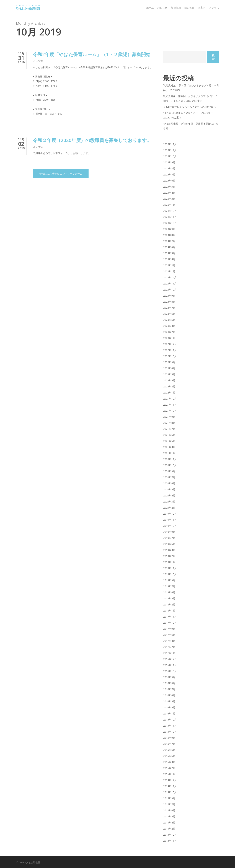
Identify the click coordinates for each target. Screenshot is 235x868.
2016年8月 (169, 683)
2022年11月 (170, 350)
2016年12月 (170, 659)
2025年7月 (169, 174)
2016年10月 (170, 671)
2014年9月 (169, 798)
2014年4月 (169, 822)
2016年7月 (169, 689)
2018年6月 (169, 592)
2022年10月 (170, 356)
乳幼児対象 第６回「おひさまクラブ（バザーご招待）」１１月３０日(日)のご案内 (191, 98)
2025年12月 (170, 144)
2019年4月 (169, 550)
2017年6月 (169, 635)
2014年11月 (170, 786)
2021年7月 (169, 429)
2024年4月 (169, 259)
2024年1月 (169, 271)
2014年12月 (170, 780)
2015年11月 (170, 726)
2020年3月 (169, 502)
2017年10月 (170, 623)
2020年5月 (169, 489)
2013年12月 (170, 835)
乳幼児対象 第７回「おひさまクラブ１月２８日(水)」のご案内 (191, 88)
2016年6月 (169, 695)
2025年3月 (169, 199)
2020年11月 (170, 459)
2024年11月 (170, 217)
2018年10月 (170, 574)
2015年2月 (169, 768)
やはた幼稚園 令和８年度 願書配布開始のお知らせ (191, 126)
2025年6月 (169, 181)
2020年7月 (169, 477)
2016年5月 (169, 701)
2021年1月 (169, 453)
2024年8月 (169, 235)
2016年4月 (169, 707)
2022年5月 (169, 374)
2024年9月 (169, 229)
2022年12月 (170, 344)
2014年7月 (169, 804)
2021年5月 (169, 441)
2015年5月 (169, 756)
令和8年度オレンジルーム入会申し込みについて (190, 107)
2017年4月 (169, 641)
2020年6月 (169, 483)
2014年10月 (170, 792)
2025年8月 (169, 168)
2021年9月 (169, 417)
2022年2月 (169, 386)
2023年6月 (169, 314)
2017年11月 (170, 617)
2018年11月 (170, 568)
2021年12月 (170, 399)
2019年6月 (169, 544)
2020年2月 (169, 508)
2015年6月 (169, 750)
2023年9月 (169, 296)
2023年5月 (169, 320)
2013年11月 (170, 841)
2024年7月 (169, 241)
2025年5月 (169, 187)
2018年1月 (169, 611)
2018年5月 (169, 598)
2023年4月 (169, 326)
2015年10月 (170, 732)
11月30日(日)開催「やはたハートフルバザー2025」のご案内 (188, 115)
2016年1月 (169, 713)
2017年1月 (169, 653)
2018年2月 (169, 604)
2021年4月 (169, 447)
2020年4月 (169, 495)
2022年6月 (169, 368)
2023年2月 (169, 332)
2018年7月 (169, 586)
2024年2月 (169, 265)
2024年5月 (169, 253)
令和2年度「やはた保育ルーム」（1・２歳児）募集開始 (92, 54)
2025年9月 (169, 162)
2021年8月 (169, 423)
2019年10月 (170, 526)
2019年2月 (169, 556)
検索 (213, 57)
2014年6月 (169, 810)
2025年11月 (170, 150)
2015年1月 (169, 774)
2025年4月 (169, 193)
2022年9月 (169, 362)
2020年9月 (169, 471)
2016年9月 (169, 677)
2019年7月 (169, 538)
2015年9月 (169, 738)
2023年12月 (170, 277)
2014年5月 (169, 816)
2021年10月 (170, 411)
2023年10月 (170, 290)
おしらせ (38, 60)
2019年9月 (169, 532)
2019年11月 (170, 520)
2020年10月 (170, 465)
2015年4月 (169, 762)
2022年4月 (169, 380)
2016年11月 (170, 665)
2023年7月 (169, 308)
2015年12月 (170, 720)
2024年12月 (170, 211)
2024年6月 (169, 247)
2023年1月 (169, 338)
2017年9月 (169, 629)
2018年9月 (169, 580)
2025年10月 (170, 156)
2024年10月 (170, 223)
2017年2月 (169, 647)
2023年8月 (169, 302)
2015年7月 (169, 744)
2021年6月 (169, 435)
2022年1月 (169, 392)
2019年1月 (169, 562)
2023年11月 (170, 283)
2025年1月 (169, 205)
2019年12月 (170, 514)
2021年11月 (170, 405)
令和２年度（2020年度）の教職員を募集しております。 (92, 143)
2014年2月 (169, 829)
